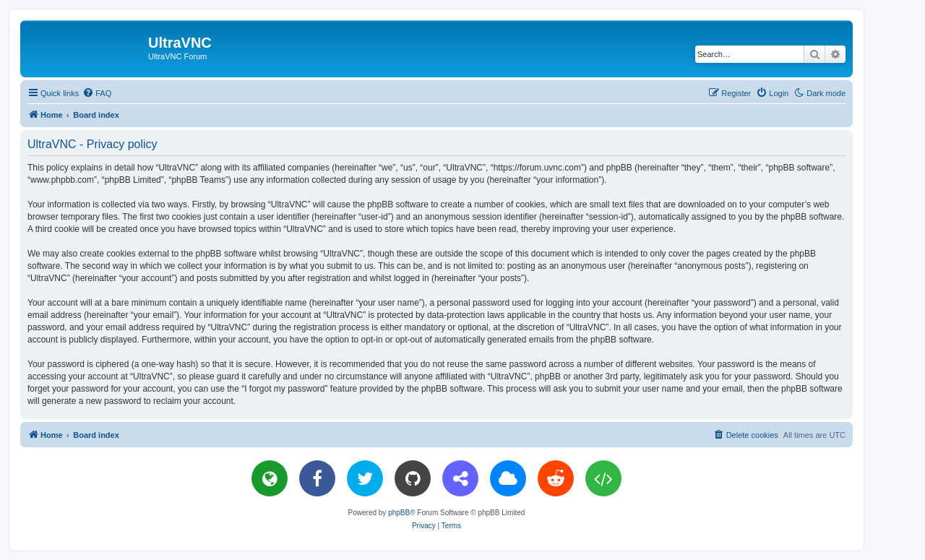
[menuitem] (97, 93)
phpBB (399, 513)
